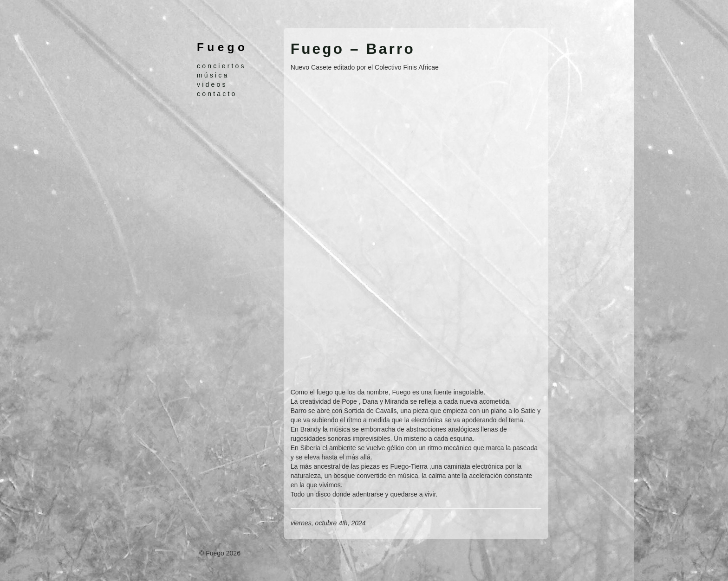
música (213, 75)
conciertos (221, 66)
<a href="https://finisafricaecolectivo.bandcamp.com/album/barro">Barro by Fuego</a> (372, 229)
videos (212, 84)
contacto (217, 94)
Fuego (222, 47)
